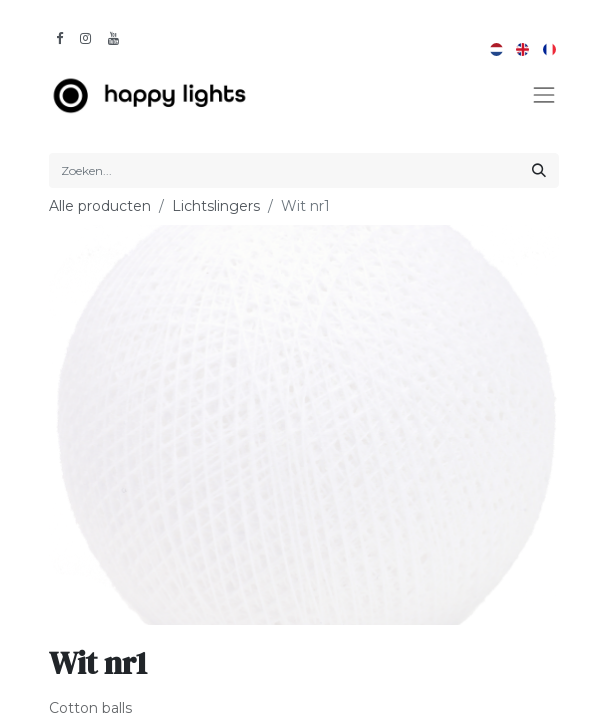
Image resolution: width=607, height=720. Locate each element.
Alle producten (100, 206)
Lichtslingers (216, 206)
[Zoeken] (539, 170)
